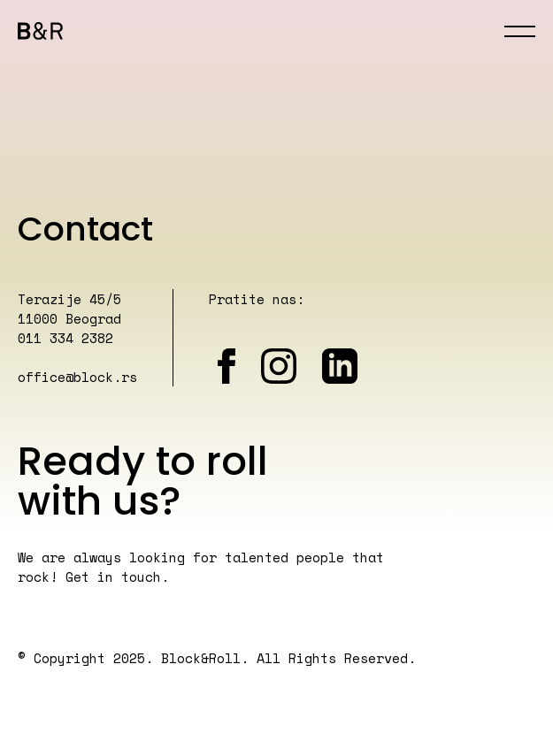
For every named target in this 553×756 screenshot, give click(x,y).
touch (141, 577)
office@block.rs (77, 377)
